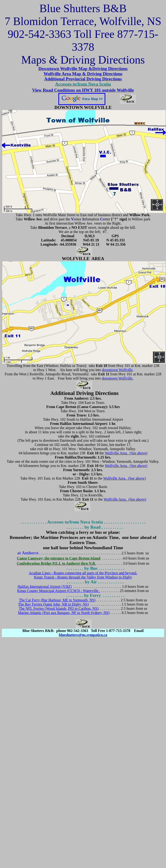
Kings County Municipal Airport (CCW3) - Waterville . (59, 591)
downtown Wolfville (117, 370)
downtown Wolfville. (118, 378)
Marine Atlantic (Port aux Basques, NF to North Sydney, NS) (64, 613)
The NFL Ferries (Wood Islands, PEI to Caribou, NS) (58, 608)
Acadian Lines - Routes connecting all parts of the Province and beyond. (83, 573)
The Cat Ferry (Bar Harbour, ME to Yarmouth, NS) (57, 600)
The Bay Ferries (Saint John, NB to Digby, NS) (54, 604)
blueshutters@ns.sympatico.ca (83, 635)
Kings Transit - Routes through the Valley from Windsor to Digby (83, 577)
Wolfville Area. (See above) (126, 453)
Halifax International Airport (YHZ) (44, 586)
